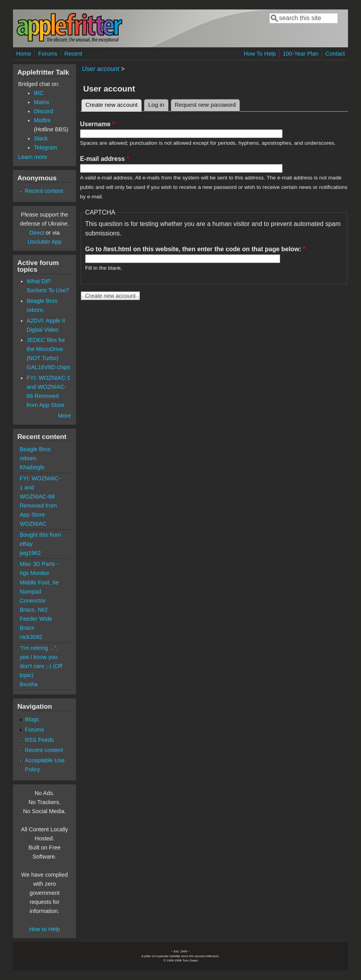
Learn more (33, 157)
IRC (39, 93)
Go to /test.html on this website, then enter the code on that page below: (195, 249)
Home (24, 54)
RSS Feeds (39, 740)
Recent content (44, 191)
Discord (44, 111)
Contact (335, 54)
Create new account (114, 104)
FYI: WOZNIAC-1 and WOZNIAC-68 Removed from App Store (40, 497)
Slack (41, 138)
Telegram (46, 147)
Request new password (205, 105)
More (64, 416)
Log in (156, 105)
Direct (37, 233)
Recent (73, 54)
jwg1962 (30, 553)
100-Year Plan (301, 54)
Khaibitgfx (32, 467)
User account (100, 69)
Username (97, 124)
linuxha (29, 684)
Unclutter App (45, 242)
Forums (48, 54)
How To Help (260, 54)
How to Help (45, 929)
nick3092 (31, 637)
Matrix (42, 102)
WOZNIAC (33, 524)
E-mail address (105, 159)
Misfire (42, 120)
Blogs (32, 719)
